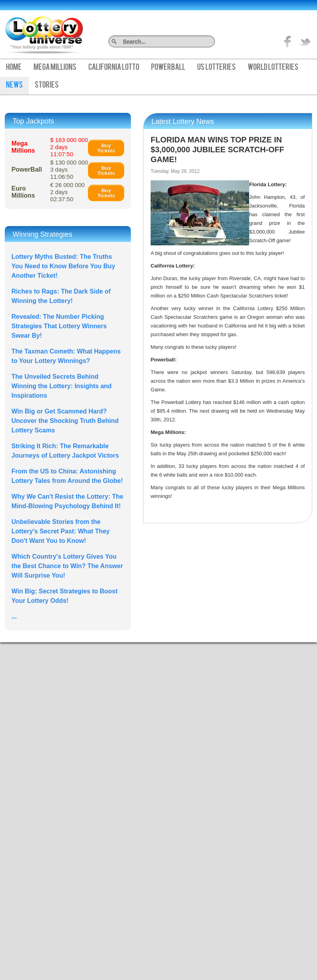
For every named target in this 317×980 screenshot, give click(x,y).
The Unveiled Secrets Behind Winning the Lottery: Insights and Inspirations (62, 386)
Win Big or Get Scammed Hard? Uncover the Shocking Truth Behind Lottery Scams (65, 421)
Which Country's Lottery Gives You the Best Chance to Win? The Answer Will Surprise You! (67, 566)
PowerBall (168, 68)
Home (14, 68)
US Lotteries (216, 68)
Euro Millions (23, 192)
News (14, 86)
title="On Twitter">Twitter (305, 41)
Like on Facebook (288, 41)
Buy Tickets (106, 148)
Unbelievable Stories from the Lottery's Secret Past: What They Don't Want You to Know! (61, 531)
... (14, 616)
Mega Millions (55, 68)
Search (212, 41)
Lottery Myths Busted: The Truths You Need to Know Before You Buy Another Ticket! (63, 266)
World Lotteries (273, 68)
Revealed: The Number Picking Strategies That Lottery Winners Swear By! (59, 326)
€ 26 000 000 (67, 192)
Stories (47, 86)
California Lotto (114, 68)
